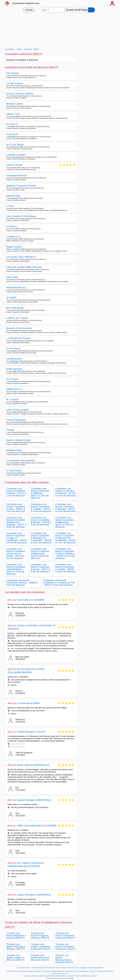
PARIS (36, 703)
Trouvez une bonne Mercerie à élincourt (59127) (40, 958)
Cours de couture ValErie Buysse (24, 267)
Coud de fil (12, 134)
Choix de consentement (95, 968)
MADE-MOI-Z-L (15, 389)
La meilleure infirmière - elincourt (34, 976)
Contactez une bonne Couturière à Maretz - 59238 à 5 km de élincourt (41, 521)
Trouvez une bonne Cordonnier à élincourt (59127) (41, 947)
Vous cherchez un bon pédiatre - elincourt (60, 976)
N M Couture (13, 349)
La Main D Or (14, 237)
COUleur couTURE (27, 626)
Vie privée (71, 968)
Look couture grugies (18, 410)
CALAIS (41, 732)
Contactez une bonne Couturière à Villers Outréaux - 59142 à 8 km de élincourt (65, 554)
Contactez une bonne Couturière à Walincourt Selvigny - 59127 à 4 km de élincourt (16, 522)
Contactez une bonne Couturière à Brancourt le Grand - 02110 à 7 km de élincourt (16, 554)
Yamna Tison (13, 114)
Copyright (83, 968)
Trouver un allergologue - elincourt (86, 976)
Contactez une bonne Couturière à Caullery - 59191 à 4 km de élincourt (41, 508)
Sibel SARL (12, 277)
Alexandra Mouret (16, 287)
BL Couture (12, 399)
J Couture (12, 226)
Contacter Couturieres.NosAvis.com (43, 968)
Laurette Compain (16, 155)
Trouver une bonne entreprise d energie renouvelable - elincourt (27, 971)
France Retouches (16, 420)
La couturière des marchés (21, 460)
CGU (77, 968)
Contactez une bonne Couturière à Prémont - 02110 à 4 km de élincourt (66, 492)
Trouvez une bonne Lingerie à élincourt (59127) (15, 958)
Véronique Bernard (16, 175)
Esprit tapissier (14, 369)
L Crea (10, 206)
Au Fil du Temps (15, 144)
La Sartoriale (23, 703)
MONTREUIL (44, 800)
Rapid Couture (14, 247)
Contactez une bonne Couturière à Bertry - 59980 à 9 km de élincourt (22, 583)
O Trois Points (14, 471)
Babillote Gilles (14, 450)
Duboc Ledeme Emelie (19, 440)
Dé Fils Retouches (26, 669)
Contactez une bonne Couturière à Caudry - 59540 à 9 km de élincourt (66, 568)
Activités (29, 10)
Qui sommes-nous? (23, 968)
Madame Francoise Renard (21, 186)
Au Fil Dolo (12, 379)
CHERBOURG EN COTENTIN (24, 866)
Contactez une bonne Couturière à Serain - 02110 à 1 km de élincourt (16, 492)
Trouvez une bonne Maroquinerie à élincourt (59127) (65, 959)
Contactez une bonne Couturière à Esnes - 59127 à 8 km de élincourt (41, 568)
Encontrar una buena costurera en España (60, 978)
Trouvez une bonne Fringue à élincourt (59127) (40, 936)
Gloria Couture (14, 165)
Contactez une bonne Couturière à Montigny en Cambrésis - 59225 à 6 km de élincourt (41, 538)
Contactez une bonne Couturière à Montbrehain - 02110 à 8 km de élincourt (16, 569)
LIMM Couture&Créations (30, 826)
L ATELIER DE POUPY (19, 338)
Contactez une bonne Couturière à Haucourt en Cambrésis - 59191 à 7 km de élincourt (66, 538)
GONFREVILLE (41, 765)
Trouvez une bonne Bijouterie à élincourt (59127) (16, 936)
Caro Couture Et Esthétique (21, 216)
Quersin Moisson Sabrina (20, 94)
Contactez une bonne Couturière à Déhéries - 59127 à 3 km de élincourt (40, 493)
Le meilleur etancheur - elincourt (60, 971)
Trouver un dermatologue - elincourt (84, 971)
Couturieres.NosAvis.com (26, 3)
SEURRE (39, 600)
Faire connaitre (61, 968)
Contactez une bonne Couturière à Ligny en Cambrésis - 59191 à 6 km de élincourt (17, 538)
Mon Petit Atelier (15, 308)
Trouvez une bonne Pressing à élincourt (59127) (16, 947)
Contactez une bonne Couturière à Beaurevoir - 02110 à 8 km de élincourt (40, 554)
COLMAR (51, 826)
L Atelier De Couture (17, 318)
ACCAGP (11, 298)
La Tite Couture (15, 83)
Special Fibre (13, 196)
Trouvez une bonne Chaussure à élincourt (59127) (66, 936)
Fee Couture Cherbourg (29, 863)
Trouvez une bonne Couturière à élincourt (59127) (66, 947)
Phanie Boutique (25, 732)
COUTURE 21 (24, 600)
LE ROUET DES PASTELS (21, 257)
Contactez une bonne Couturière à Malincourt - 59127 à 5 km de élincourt (65, 522)
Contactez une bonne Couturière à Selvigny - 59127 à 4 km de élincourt (66, 508)
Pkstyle (10, 430)
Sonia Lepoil (23, 765)
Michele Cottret (14, 104)
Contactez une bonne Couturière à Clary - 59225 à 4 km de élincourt (16, 508)
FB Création (13, 73)
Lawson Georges (26, 800)
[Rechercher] (91, 10)
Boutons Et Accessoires (19, 328)
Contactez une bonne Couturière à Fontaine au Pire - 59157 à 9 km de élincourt (59, 583)
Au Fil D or (12, 124)
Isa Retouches (14, 359)
